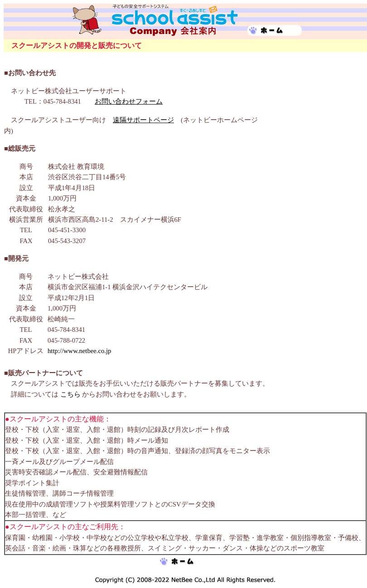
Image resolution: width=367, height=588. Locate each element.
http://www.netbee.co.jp (79, 351)
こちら (70, 394)
